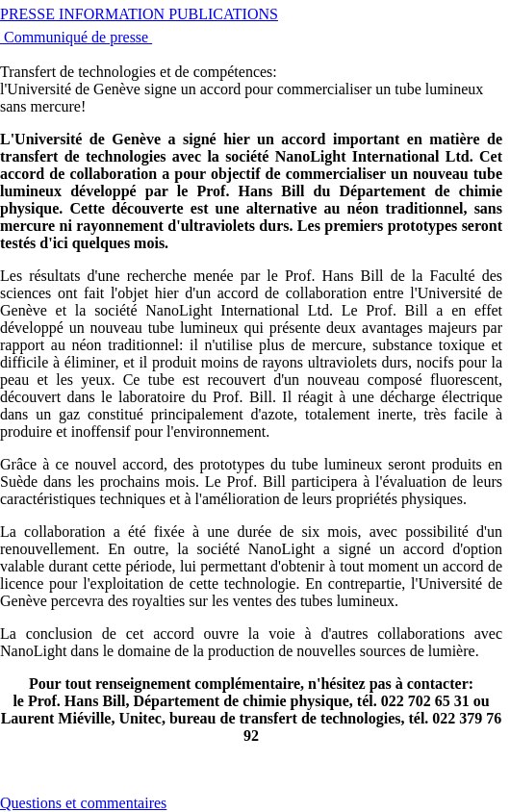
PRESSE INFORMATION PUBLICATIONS (139, 14)
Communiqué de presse (76, 37)
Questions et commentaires (83, 803)
